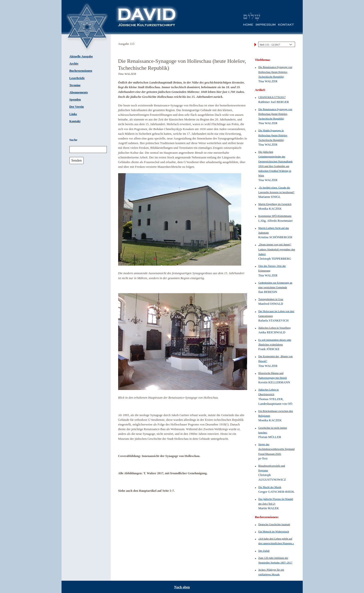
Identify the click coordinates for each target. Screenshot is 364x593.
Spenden (75, 100)
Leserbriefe (77, 78)
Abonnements (79, 92)
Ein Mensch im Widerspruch (274, 531)
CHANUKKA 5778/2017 (272, 97)
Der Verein (77, 107)
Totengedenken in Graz (271, 299)
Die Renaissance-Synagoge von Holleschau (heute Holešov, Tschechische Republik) (275, 72)
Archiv (74, 64)
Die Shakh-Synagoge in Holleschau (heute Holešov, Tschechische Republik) (273, 135)
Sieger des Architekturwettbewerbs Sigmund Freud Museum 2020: (277, 449)
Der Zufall (264, 551)
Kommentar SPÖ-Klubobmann (275, 216)
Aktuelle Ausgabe (81, 56)
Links (73, 114)
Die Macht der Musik (270, 487)
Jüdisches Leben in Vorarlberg (275, 328)
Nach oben (182, 587)
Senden (77, 160)
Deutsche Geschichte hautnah (274, 524)
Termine (75, 85)
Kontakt (75, 121)
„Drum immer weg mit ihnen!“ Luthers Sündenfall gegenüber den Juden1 (277, 249)
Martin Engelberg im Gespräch (275, 204)
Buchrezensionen (81, 71)
